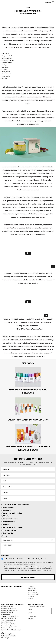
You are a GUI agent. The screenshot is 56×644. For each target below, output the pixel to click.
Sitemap (31, 619)
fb (29, 601)
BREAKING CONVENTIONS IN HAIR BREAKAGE (28, 391)
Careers (30, 598)
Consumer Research (10, 519)
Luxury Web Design (7, 628)
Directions (31, 596)
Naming (6, 525)
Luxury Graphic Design (8, 624)
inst (38, 601)
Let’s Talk (48, 2)
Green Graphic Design (8, 620)
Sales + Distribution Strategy (13, 513)
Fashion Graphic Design (9, 618)
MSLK (8, 2)
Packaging (7, 510)
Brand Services (6, 614)
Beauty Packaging (7, 612)
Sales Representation (11, 530)
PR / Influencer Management (13, 527)
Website (6, 516)
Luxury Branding (6, 622)
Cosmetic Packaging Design (10, 616)
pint (35, 601)
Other (5, 536)
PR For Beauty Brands (8, 634)
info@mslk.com (33, 590)
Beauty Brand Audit (7, 606)
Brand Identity (8, 533)
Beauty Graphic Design (9, 608)
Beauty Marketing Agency (9, 610)
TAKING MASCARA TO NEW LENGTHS (28, 420)
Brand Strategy (9, 507)
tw (32, 601)
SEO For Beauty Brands (8, 636)
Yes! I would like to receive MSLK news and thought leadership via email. (25, 559)
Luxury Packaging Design (9, 626)
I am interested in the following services (16, 504)
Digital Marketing (9, 522)
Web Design (5, 638)
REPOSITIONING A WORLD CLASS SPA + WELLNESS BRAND (28, 448)
